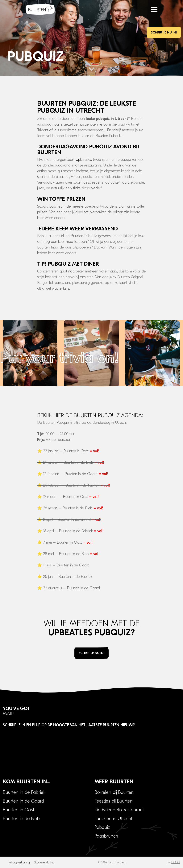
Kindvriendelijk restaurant (119, 810)
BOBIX (176, 862)
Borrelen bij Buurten (114, 792)
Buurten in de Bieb (21, 819)
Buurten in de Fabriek (24, 792)
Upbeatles (84, 160)
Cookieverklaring (44, 862)
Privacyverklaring (19, 862)
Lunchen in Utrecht (113, 819)
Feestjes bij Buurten (114, 801)
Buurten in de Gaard (23, 801)
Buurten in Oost (19, 810)
